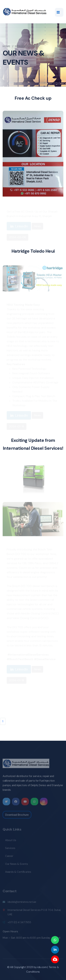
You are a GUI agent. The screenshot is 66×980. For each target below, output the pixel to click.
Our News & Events (17, 865)
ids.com (42, 967)
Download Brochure (17, 816)
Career (9, 857)
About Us (11, 841)
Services (10, 849)
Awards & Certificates (18, 873)
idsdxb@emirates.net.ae (22, 903)
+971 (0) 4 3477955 (19, 923)
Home (7, 46)
